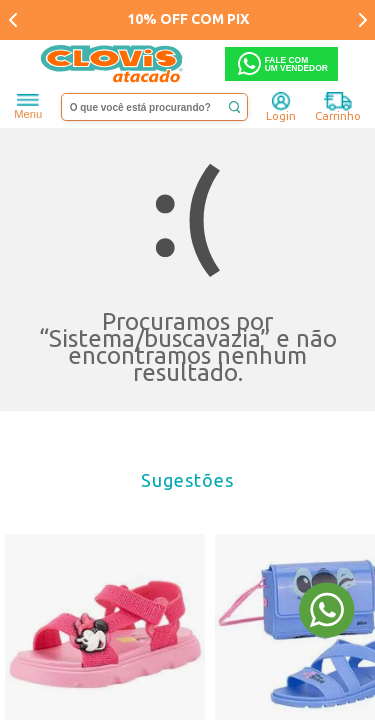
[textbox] (155, 107)
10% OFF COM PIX (188, 19)
